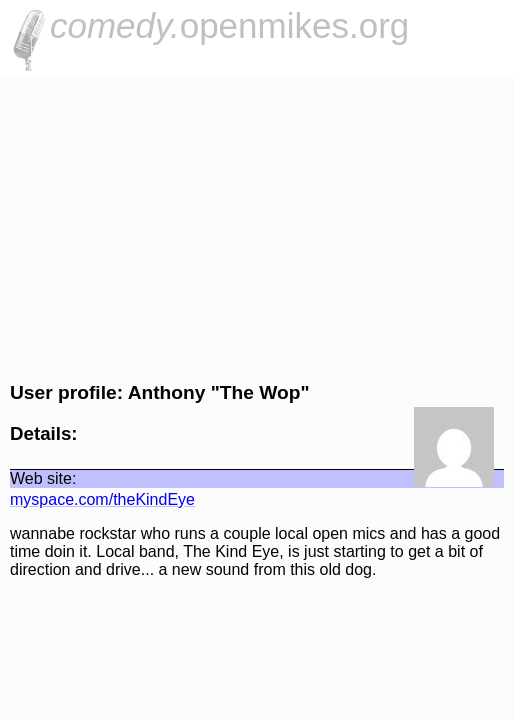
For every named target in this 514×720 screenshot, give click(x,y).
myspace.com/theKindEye (102, 499)
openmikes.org (229, 25)
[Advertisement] (257, 226)
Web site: (43, 478)
